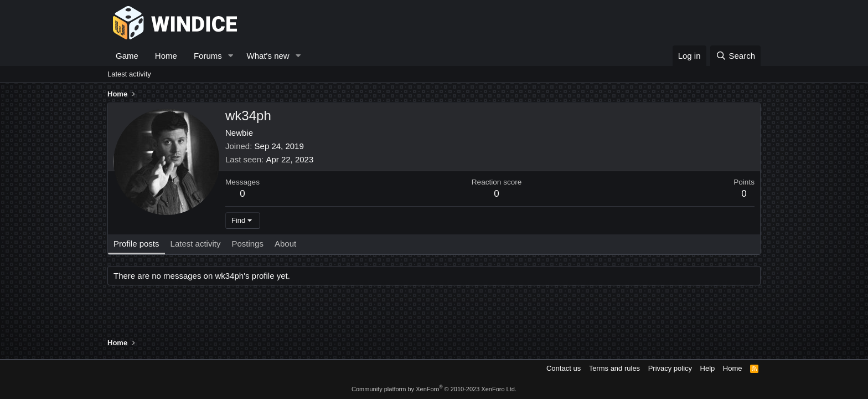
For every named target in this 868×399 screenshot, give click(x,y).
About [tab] (285, 244)
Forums (208, 56)
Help (708, 368)
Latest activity (129, 74)
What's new (268, 56)
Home (166, 56)
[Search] (735, 56)
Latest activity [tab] (196, 244)
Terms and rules (614, 368)
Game (127, 56)
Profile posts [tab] (136, 244)
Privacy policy (670, 368)
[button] (231, 56)
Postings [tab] (247, 244)
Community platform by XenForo (434, 389)
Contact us (564, 368)
